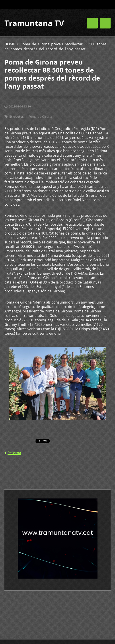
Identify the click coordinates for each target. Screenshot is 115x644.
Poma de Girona (40, 116)
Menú (105, 23)
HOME (10, 44)
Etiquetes (17, 116)
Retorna (14, 453)
